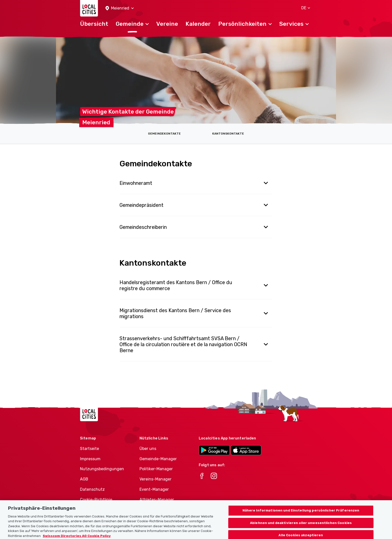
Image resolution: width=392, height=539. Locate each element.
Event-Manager (154, 489)
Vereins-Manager (155, 479)
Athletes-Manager (157, 500)
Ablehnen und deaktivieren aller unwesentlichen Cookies (301, 526)
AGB (84, 479)
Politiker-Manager (156, 469)
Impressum (90, 459)
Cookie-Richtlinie (96, 500)
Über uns (148, 449)
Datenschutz (92, 489)
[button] (120, 8)
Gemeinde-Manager (158, 459)
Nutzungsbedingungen (102, 469)
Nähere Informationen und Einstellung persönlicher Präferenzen (301, 514)
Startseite (89, 449)
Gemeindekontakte (164, 134)
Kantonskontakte (228, 134)
